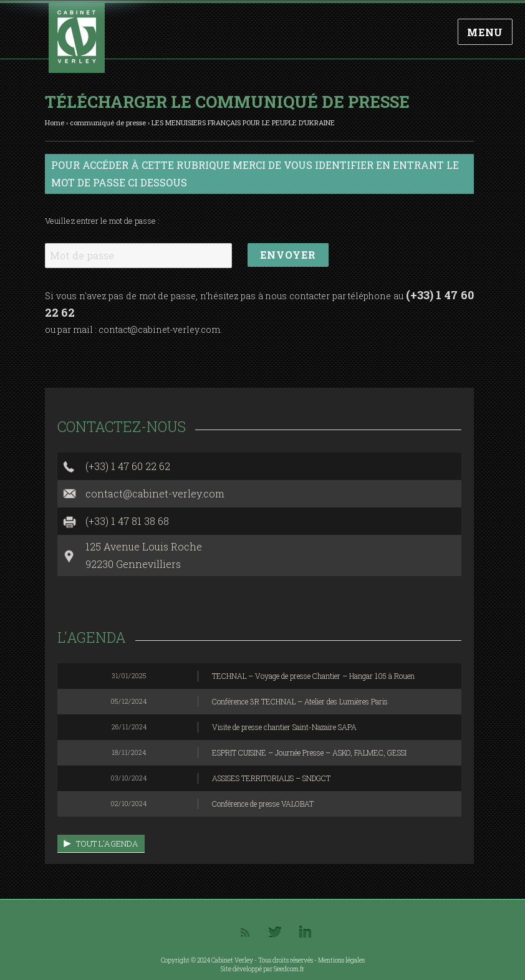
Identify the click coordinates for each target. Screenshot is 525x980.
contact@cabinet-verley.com (159, 329)
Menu (485, 32)
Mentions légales (341, 960)
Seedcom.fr (289, 969)
